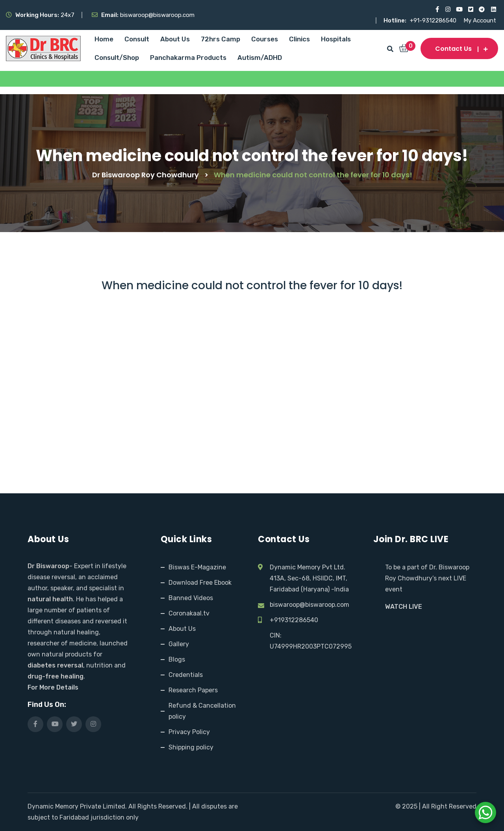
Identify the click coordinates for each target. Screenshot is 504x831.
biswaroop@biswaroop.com (309, 605)
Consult (137, 39)
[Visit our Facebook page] (436, 9)
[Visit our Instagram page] (447, 9)
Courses (265, 39)
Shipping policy (191, 747)
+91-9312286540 (434, 20)
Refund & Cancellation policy (202, 711)
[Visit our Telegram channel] (482, 9)
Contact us (459, 49)
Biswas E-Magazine (197, 567)
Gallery (179, 644)
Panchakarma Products (188, 58)
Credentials (186, 675)
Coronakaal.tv (189, 613)
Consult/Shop (117, 58)
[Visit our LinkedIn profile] (493, 9)
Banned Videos (191, 598)
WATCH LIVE (404, 607)
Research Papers (193, 690)
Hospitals (336, 39)
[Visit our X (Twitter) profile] (470, 9)
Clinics (299, 39)
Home (104, 39)
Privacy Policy (189, 732)
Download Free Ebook (200, 583)
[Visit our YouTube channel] (459, 9)
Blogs (177, 659)
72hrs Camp (220, 39)
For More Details (53, 687)
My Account (480, 20)
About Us (175, 39)
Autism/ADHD (260, 58)
